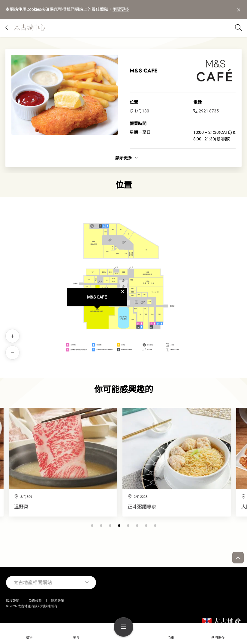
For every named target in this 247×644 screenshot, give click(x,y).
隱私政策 (58, 601)
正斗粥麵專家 (20, 507)
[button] (115, 526)
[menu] (124, 627)
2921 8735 (206, 111)
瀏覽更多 (121, 9)
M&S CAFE (97, 297)
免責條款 (35, 601)
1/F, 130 (139, 111)
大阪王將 (129, 507)
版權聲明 (13, 601)
